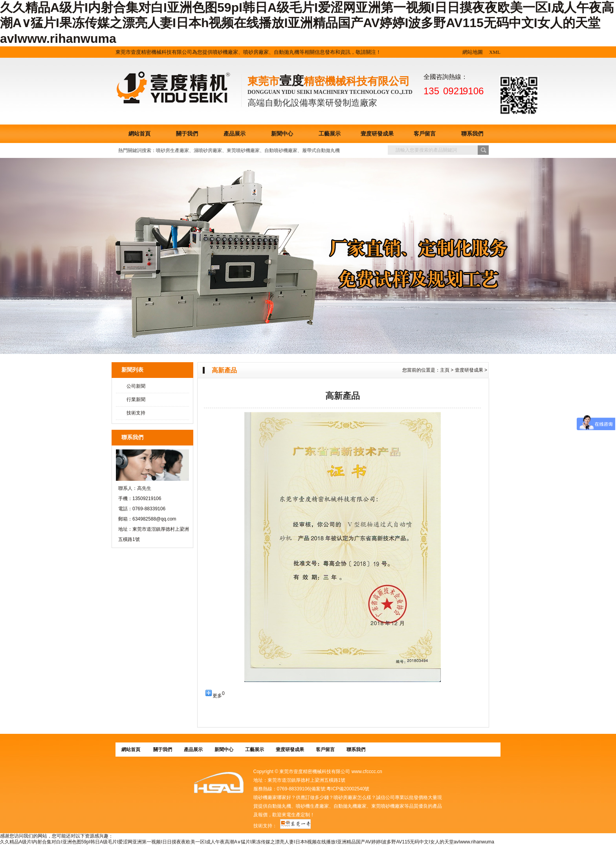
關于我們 (187, 134)
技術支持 (136, 413)
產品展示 (235, 134)
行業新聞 (136, 400)
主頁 (445, 370)
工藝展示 (330, 134)
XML (495, 52)
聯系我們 (472, 134)
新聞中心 (282, 134)
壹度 (291, 81)
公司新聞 (136, 386)
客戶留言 (425, 134)
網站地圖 (473, 52)
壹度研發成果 (377, 134)
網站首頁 (139, 134)
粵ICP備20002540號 (348, 789)
